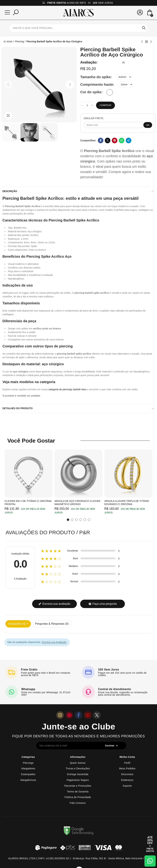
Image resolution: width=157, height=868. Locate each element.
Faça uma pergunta (103, 604)
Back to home (147, 42)
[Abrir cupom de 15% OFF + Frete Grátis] (150, 844)
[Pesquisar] (16, 12)
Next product (151, 42)
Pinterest (115, 140)
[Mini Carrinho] (150, 13)
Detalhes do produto (18, 408)
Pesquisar (144, 28)
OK (148, 125)
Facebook (101, 140)
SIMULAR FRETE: (94, 118)
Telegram (129, 140)
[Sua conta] (140, 12)
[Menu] (7, 12)
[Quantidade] (87, 105)
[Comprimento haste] (125, 84)
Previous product (142, 42)
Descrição (10, 191)
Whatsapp (122, 140)
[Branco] (110, 92)
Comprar (105, 105)
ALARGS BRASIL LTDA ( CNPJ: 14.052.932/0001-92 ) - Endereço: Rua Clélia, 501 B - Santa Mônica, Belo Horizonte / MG (78, 858)
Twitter (108, 140)
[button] (8, 84)
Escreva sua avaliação (54, 604)
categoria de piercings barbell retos (67, 389)
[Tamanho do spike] (124, 77)
